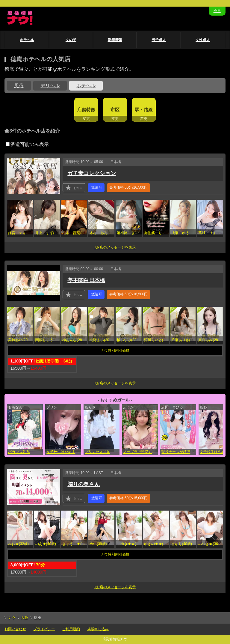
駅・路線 (144, 110)
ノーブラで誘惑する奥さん (140, 452)
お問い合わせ (15, 629)
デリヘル (50, 86)
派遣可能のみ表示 (27, 144)
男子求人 (159, 40)
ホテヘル (27, 40)
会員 (217, 11)
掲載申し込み (98, 629)
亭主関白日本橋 (86, 280)
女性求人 (203, 40)
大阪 (25, 618)
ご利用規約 (71, 629)
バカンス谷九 (19, 452)
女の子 (71, 40)
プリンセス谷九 (97, 452)
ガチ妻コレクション (92, 173)
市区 (115, 110)
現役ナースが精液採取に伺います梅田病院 (179, 452)
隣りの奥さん (84, 484)
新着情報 (115, 40)
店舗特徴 (86, 110)
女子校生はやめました (64, 452)
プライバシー (44, 629)
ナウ (12, 618)
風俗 (19, 86)
